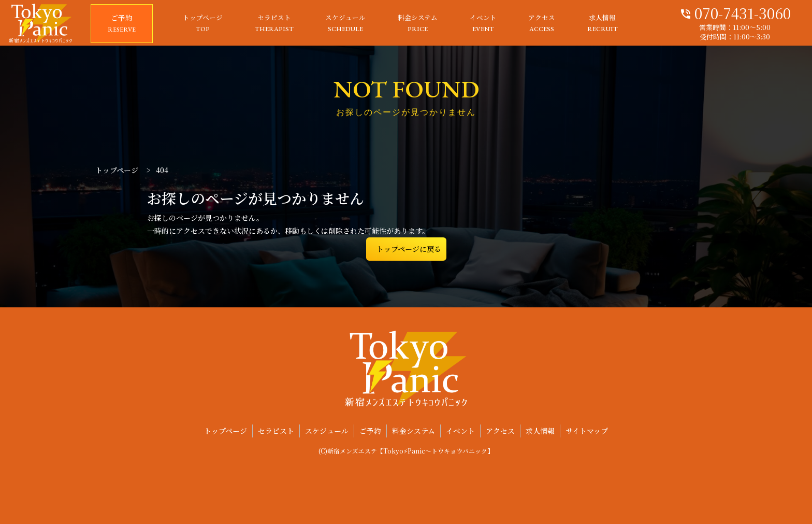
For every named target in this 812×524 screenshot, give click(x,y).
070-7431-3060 (735, 12)
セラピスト (274, 24)
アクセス (542, 24)
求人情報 (603, 24)
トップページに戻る (409, 249)
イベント (483, 24)
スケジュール (345, 24)
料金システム (418, 24)
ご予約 (122, 24)
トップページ (203, 24)
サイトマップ (587, 431)
